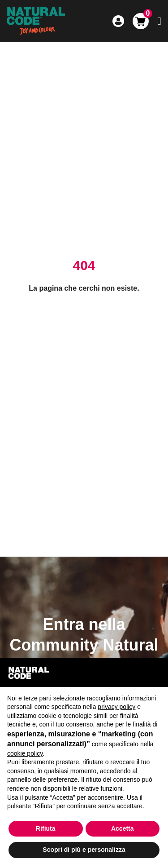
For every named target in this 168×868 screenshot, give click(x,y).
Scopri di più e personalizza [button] (84, 850)
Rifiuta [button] (46, 828)
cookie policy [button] (25, 753)
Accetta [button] (123, 828)
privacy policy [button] (116, 707)
